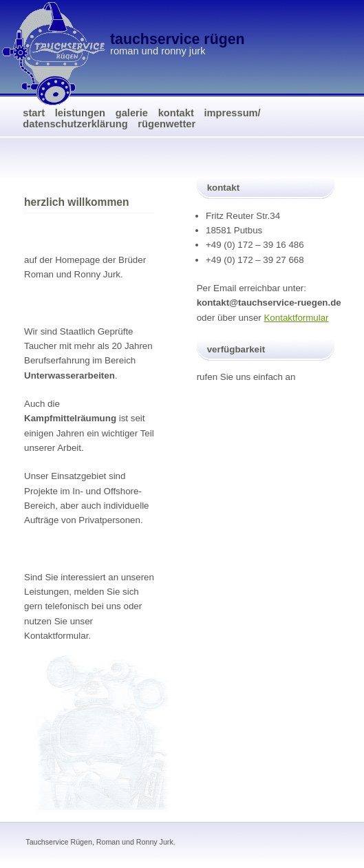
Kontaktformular (296, 318)
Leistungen (80, 113)
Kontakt (176, 113)
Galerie (132, 113)
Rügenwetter (167, 124)
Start (34, 113)
